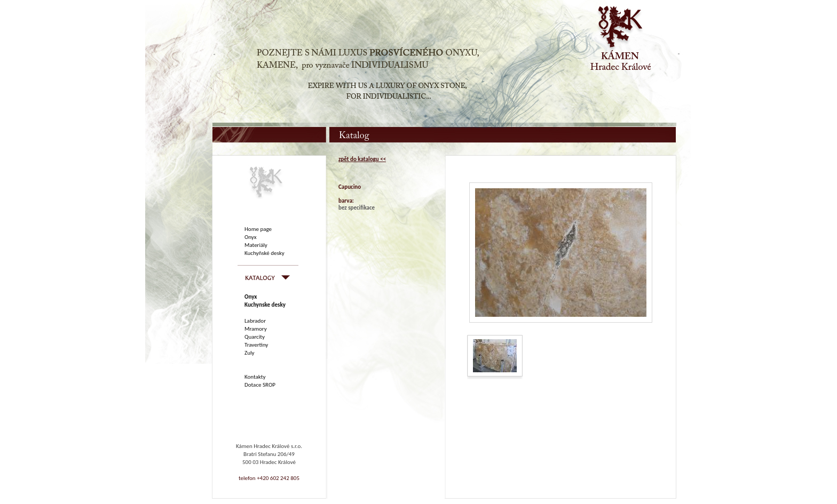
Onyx (251, 237)
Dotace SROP (260, 385)
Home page (258, 229)
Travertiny (256, 345)
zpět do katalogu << (362, 159)
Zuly (249, 353)
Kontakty (255, 377)
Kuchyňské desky (264, 253)
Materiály (256, 245)
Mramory (256, 329)
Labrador (255, 321)
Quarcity (255, 337)
